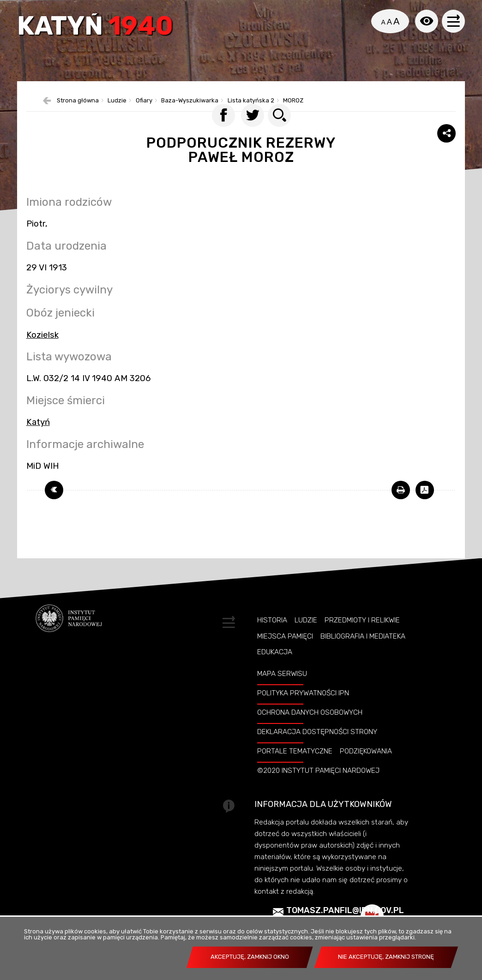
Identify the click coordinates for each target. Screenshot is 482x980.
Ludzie (306, 640)
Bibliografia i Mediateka (363, 657)
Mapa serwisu (282, 694)
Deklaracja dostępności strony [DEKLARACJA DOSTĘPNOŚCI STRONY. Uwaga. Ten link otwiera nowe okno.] (317, 752)
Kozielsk (42, 355)
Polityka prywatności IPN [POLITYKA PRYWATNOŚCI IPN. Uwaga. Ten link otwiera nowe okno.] (303, 713)
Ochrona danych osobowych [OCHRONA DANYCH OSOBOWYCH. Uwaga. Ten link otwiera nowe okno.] (310, 733)
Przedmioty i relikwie (362, 640)
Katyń (98, 29)
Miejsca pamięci (285, 657)
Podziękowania (366, 771)
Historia (272, 640)
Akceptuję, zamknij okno (250, 957)
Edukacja (275, 672)
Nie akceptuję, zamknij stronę (386, 957)
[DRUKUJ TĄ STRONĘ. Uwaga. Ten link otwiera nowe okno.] (401, 510)
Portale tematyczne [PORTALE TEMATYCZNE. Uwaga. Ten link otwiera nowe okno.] (295, 771)
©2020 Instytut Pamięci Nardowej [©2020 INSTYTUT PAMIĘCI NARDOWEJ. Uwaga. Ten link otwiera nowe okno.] (318, 791)
